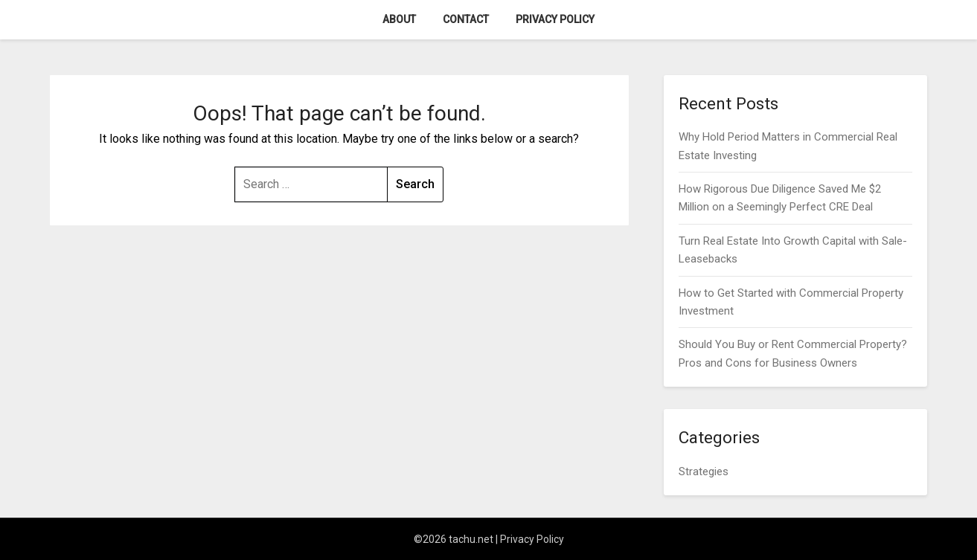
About (399, 19)
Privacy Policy (555, 19)
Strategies (704, 472)
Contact (466, 19)
